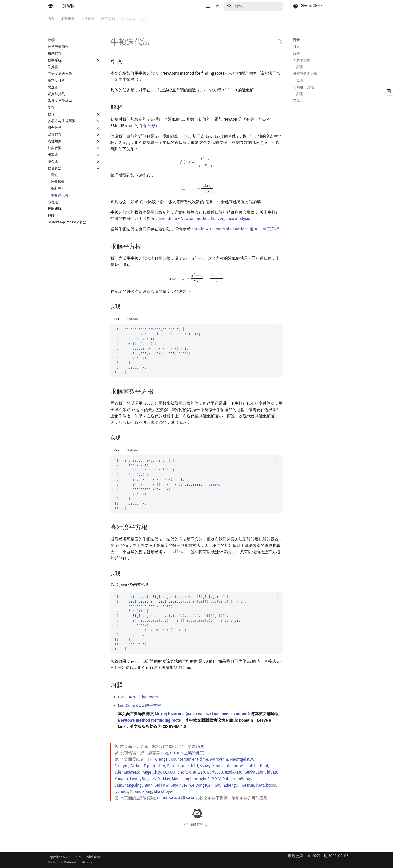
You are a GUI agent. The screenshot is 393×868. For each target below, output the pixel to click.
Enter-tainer (178, 766)
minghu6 (202, 779)
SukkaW (162, 785)
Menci (177, 779)
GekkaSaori (255, 772)
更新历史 (196, 747)
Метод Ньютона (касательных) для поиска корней (202, 714)
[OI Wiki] (51, 6)
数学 (194, 18)
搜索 (144, 18)
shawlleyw (163, 791)
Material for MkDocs (78, 862)
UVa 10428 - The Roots (138, 697)
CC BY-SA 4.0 (169, 798)
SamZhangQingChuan (133, 785)
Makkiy (164, 779)
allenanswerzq (127, 772)
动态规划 (161, 18)
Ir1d (194, 766)
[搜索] (253, 6)
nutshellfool (257, 766)
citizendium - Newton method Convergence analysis (203, 218)
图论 (227, 18)
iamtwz (238, 766)
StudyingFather (128, 766)
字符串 (179, 18)
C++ (117, 319)
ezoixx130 (234, 772)
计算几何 (244, 18)
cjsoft (182, 772)
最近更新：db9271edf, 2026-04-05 (318, 856)
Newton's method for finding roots (149, 720)
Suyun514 (179, 785)
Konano (121, 779)
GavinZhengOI (227, 785)
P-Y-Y (216, 779)
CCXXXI (169, 772)
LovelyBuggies (143, 779)
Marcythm (219, 759)
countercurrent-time (189, 759)
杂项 (260, 18)
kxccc (271, 785)
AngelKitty (152, 772)
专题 (273, 18)
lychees (121, 791)
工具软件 (88, 18)
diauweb (197, 772)
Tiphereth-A (154, 766)
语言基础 (108, 18)
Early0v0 (215, 772)
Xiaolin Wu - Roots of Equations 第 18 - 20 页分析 (235, 229)
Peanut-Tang (141, 791)
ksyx (260, 785)
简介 (51, 18)
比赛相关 (68, 18)
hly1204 (274, 772)
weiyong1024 (201, 785)
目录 (296, 40)
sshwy (205, 766)
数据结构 (211, 18)
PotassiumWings (237, 779)
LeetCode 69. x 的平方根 (139, 705)
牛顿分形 (147, 126)
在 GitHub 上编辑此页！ (187, 753)
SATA (190, 798)
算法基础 (128, 18)
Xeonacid (221, 766)
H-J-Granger (159, 759)
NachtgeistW (241, 759)
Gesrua (248, 785)
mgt (188, 779)
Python (132, 319)
